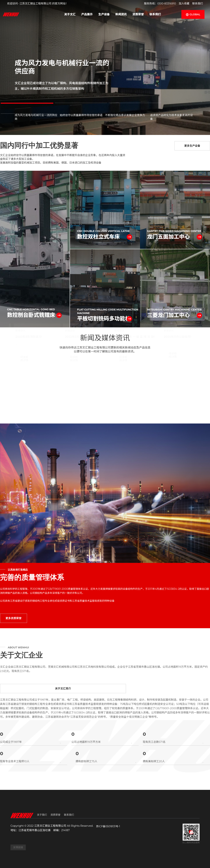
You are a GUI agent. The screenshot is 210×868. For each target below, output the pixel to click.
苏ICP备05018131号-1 (108, 826)
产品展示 (87, 14)
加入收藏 (184, 3)
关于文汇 (70, 14)
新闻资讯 (121, 14)
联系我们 (198, 3)
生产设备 (104, 14)
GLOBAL (193, 14)
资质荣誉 (138, 14)
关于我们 (42, 815)
